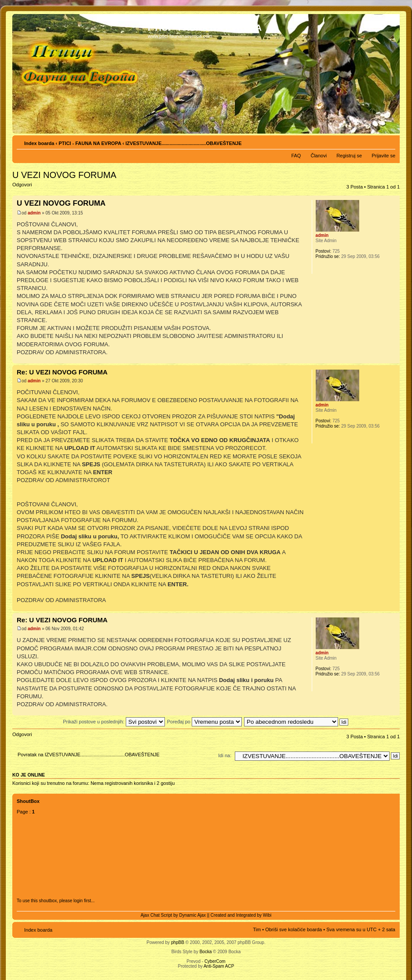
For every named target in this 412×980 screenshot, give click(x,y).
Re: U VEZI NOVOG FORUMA (62, 372)
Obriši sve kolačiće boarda (294, 929)
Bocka (206, 952)
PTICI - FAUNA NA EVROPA (90, 143)
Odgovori (33, 187)
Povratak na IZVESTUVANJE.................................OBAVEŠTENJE (89, 755)
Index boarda (39, 143)
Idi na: (225, 755)
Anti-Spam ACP (219, 966)
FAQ (296, 156)
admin (34, 213)
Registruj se (349, 156)
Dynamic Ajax (193, 915)
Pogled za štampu (376, 142)
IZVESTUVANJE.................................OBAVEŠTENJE (183, 143)
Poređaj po (204, 722)
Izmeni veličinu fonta (389, 142)
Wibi (267, 915)
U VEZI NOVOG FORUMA (64, 175)
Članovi (319, 156)
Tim (257, 929)
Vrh (393, 359)
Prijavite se (383, 156)
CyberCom (215, 961)
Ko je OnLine (29, 775)
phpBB (178, 942)
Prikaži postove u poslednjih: (114, 722)
